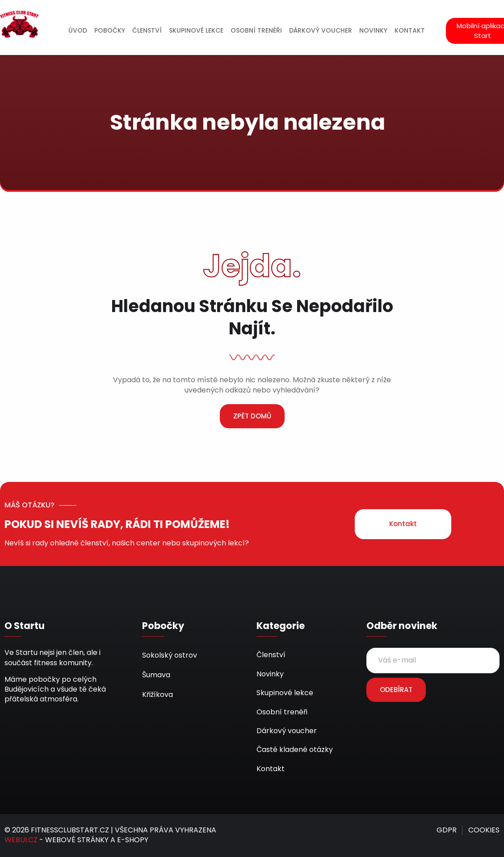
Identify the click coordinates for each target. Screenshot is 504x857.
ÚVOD (78, 31)
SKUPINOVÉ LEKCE (196, 31)
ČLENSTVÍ (147, 31)
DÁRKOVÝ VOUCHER (321, 31)
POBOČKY (110, 31)
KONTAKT (410, 31)
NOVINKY (373, 31)
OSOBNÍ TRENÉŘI (256, 31)
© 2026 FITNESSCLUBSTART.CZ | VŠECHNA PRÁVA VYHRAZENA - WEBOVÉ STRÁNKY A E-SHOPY (110, 835)
